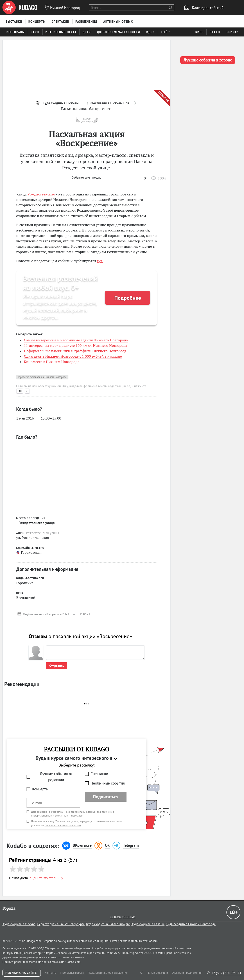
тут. (100, 261)
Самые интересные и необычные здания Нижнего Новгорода (76, 340)
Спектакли (99, 774)
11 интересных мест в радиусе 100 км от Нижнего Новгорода (76, 345)
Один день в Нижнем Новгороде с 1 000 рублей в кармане (73, 356)
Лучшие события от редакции (56, 777)
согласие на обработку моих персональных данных (67, 812)
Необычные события (108, 783)
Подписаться (106, 797)
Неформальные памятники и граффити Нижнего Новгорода (75, 351)
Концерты (40, 789)
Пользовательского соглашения (63, 825)
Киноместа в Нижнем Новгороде (52, 362)
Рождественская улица (37, 523)
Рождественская (41, 194)
